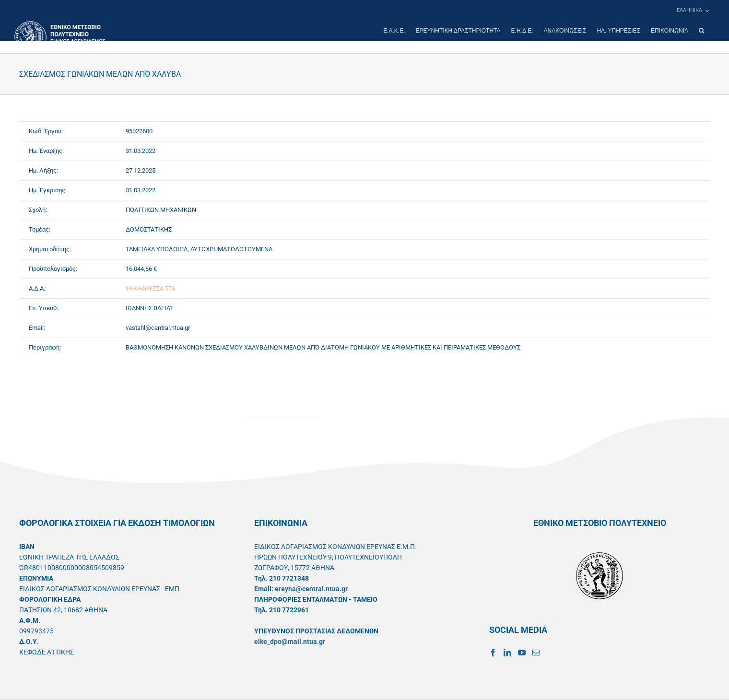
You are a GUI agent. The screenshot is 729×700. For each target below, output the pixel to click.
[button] (701, 31)
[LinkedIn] (507, 653)
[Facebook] (493, 653)
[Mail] (536, 653)
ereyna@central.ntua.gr (311, 589)
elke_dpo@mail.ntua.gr (290, 642)
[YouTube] (522, 653)
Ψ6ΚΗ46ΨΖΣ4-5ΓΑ (150, 288)
